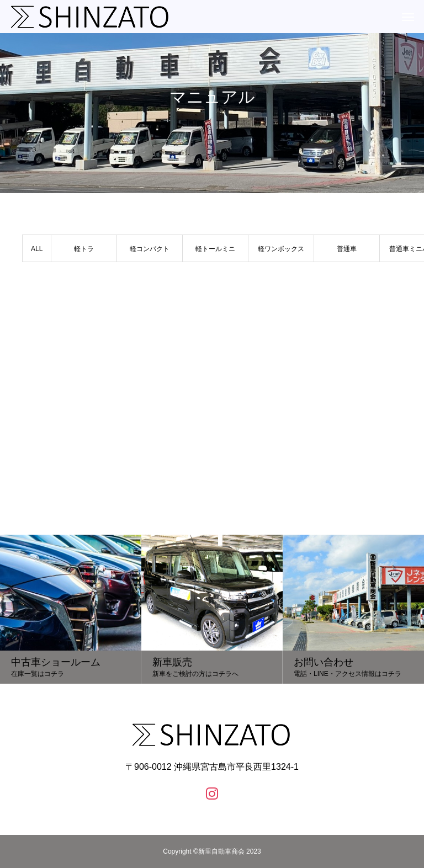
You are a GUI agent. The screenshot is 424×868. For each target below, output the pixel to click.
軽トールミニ (215, 249)
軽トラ (84, 249)
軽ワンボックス (281, 249)
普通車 (347, 249)
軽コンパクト (150, 249)
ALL (37, 249)
